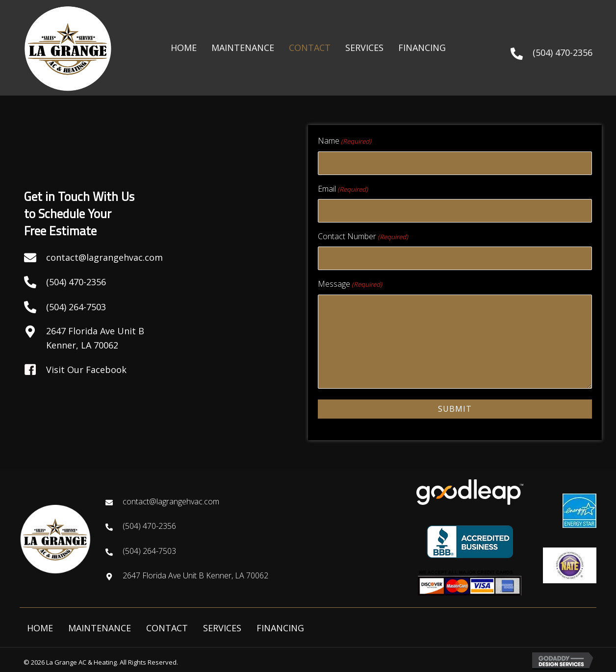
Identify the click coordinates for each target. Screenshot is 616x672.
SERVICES (222, 627)
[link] (184, 48)
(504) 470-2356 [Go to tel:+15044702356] (563, 52)
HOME (40, 627)
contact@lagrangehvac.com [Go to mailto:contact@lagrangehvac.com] (104, 257)
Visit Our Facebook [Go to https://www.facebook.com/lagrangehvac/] (86, 370)
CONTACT (167, 627)
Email (343, 188)
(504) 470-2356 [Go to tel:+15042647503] (76, 282)
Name (345, 141)
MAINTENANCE (100, 627)
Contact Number (363, 236)
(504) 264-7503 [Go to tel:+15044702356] (149, 550)
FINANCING (280, 627)
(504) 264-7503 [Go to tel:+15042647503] (76, 307)
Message (350, 284)
